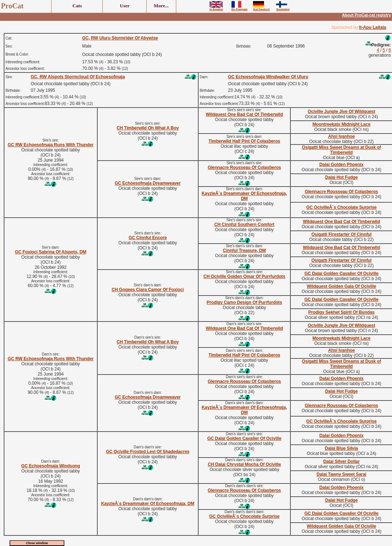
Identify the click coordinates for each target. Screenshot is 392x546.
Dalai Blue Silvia (341, 448)
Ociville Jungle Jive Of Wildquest (342, 112)
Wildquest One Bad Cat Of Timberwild (244, 114)
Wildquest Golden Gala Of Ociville (342, 286)
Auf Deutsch (261, 8)
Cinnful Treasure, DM (244, 251)
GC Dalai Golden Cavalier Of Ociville (341, 274)
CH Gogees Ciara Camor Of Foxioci (148, 290)
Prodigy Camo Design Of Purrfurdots (244, 302)
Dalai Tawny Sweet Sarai (342, 474)
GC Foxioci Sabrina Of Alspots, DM (51, 252)
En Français (240, 8)
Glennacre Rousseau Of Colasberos (244, 167)
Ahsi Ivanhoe (341, 136)
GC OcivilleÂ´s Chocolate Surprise (342, 207)
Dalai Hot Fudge (341, 177)
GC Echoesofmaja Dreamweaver (148, 183)
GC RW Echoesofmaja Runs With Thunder (51, 145)
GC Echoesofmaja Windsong (51, 466)
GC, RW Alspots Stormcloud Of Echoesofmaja (78, 77)
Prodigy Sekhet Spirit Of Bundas (341, 312)
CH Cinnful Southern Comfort (244, 225)
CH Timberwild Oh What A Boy (148, 128)
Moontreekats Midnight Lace (341, 124)
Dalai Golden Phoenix (341, 165)
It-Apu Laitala (373, 27)
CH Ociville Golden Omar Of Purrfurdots (244, 276)
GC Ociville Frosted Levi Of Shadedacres (148, 452)
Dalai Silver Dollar (342, 462)
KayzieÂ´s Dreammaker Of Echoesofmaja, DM (244, 196)
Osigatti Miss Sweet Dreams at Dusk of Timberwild (341, 150)
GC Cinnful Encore (148, 238)
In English (216, 8)
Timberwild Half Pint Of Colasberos (244, 141)
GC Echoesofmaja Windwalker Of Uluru (268, 77)
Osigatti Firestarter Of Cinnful (341, 234)
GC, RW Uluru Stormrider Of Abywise (120, 38)
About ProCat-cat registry (366, 15)
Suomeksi (283, 8)
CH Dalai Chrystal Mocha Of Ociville (244, 464)
